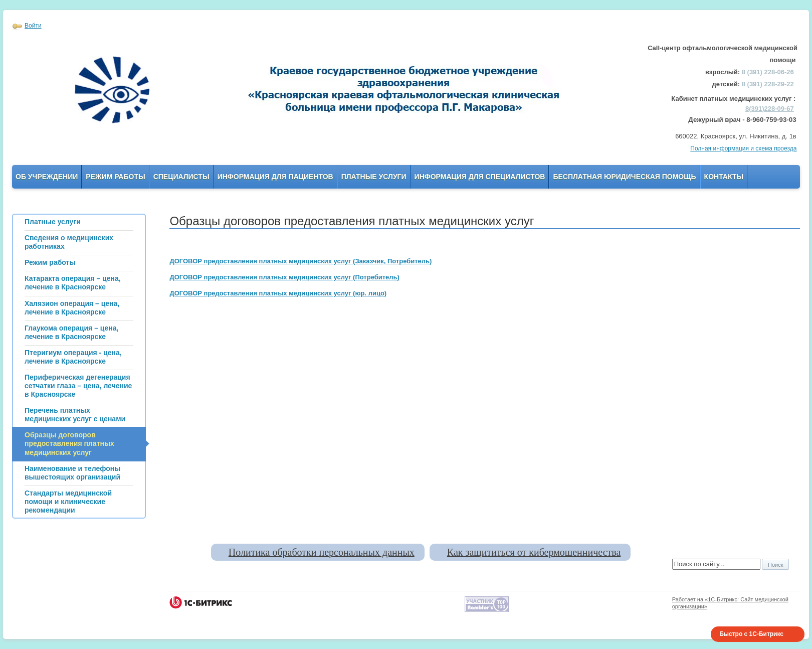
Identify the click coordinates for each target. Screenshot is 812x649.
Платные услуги (374, 177)
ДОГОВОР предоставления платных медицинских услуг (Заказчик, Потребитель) (300, 261)
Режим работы (115, 177)
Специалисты (181, 177)
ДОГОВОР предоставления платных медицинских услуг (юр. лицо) (278, 293)
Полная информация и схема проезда (743, 148)
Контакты (724, 177)
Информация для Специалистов (480, 177)
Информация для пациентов (275, 177)
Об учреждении (47, 177)
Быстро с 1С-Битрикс (751, 634)
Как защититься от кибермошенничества (534, 552)
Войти (33, 26)
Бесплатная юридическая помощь (624, 177)
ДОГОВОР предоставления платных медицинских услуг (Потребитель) (284, 277)
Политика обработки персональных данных (322, 552)
